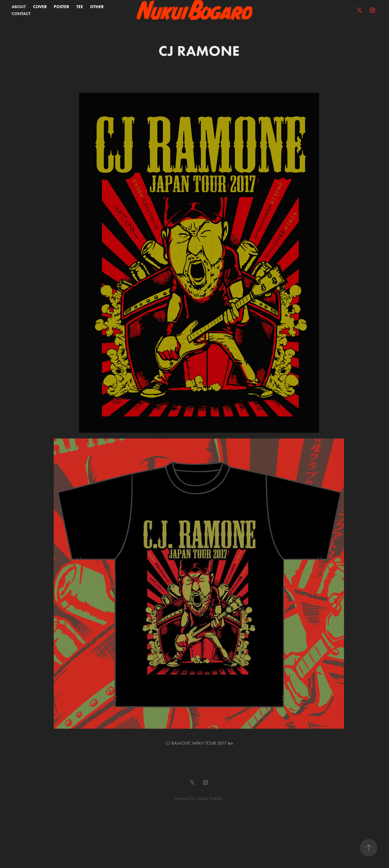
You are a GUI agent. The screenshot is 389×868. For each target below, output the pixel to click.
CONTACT (21, 14)
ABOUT (19, 7)
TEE (80, 7)
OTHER (97, 7)
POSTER (61, 7)
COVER (40, 7)
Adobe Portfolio (210, 798)
